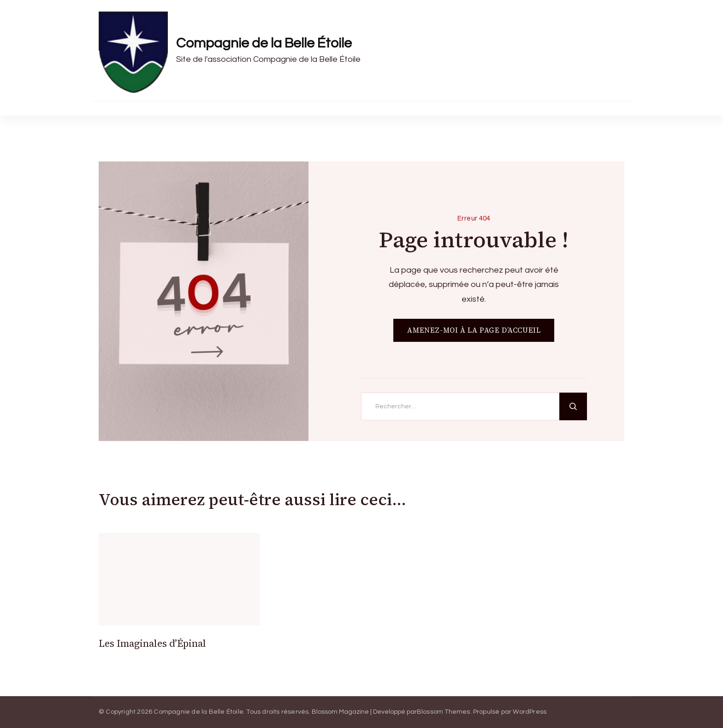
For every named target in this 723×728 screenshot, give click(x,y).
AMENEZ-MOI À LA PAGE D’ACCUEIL (474, 330)
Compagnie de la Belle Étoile (264, 43)
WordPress (530, 712)
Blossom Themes (444, 712)
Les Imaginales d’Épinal (152, 643)
